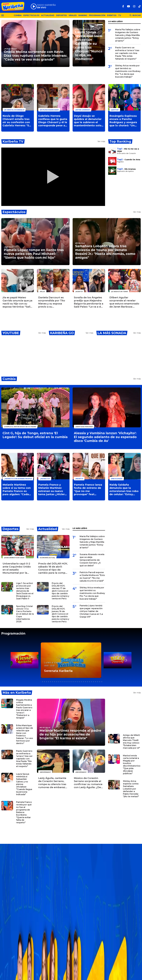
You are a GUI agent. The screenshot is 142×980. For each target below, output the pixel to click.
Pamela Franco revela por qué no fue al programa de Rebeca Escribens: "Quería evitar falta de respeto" (24, 812)
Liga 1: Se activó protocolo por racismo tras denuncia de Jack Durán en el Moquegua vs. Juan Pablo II (25, 591)
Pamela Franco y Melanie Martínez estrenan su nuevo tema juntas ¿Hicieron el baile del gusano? (53, 490)
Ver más (101, 141)
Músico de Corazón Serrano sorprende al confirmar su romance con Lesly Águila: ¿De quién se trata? (88, 783)
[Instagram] (134, 6)
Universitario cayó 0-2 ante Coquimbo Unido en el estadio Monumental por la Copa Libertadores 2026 (17, 568)
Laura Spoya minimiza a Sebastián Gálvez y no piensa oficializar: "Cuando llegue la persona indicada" (24, 784)
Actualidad (48, 15)
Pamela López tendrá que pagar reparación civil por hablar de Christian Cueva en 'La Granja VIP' (91, 611)
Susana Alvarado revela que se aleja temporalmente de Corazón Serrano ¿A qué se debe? (92, 560)
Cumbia (18, 15)
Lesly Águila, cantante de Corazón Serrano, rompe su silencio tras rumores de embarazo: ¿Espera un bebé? (53, 783)
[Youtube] (129, 6)
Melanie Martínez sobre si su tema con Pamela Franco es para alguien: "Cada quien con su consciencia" (17, 490)
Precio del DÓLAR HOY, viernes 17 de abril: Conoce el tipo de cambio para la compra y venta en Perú (60, 591)
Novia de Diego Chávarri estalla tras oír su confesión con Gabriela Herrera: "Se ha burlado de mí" (17, 121)
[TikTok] (140, 6)
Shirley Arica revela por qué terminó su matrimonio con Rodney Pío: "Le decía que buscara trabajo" (128, 71)
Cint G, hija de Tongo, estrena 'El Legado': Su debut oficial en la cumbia (35, 435)
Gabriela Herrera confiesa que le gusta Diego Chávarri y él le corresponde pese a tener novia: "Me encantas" (53, 121)
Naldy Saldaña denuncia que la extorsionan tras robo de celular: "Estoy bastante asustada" (124, 490)
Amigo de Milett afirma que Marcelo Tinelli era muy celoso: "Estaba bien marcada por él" (131, 742)
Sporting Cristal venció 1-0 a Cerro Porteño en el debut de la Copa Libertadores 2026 (25, 614)
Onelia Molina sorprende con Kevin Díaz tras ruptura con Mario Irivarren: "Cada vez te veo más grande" (35, 56)
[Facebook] (123, 6)
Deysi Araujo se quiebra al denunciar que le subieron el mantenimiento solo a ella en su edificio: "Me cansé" (89, 121)
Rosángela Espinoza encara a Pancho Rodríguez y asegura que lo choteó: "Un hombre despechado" (124, 121)
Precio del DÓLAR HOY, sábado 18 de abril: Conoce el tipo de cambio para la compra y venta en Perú (53, 568)
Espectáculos (31, 15)
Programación (97, 15)
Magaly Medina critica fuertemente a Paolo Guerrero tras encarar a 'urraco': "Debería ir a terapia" (24, 709)
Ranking (83, 15)
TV (120, 15)
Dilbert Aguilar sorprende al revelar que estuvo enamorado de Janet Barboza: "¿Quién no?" (124, 302)
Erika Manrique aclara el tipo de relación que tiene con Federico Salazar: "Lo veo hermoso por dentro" (25, 734)
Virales (73, 15)
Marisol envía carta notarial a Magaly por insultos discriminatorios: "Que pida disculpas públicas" (132, 765)
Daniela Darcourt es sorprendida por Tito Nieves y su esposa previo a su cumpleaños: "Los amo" (52, 302)
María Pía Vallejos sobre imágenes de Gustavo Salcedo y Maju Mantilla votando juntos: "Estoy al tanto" (128, 35)
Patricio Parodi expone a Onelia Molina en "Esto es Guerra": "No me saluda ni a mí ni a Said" (92, 577)
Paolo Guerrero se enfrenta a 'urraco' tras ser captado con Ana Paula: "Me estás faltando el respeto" (127, 53)
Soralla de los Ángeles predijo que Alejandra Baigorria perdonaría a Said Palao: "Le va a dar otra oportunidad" (89, 302)
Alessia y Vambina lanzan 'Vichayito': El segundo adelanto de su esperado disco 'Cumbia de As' (105, 437)
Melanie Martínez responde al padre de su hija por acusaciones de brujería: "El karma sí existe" (70, 734)
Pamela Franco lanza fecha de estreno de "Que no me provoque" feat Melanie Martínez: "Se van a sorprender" (89, 490)
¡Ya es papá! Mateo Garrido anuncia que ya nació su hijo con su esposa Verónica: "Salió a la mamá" (17, 302)
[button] (126, 660)
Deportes (61, 15)
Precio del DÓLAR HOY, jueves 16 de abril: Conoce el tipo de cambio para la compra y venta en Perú (60, 614)
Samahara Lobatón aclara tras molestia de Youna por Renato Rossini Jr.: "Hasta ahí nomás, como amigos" (105, 252)
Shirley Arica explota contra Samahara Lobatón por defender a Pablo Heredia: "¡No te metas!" (131, 789)
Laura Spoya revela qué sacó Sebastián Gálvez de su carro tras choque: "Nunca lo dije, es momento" (89, 45)
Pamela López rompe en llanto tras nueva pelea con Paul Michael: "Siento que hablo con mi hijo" (34, 254)
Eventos (112, 15)
